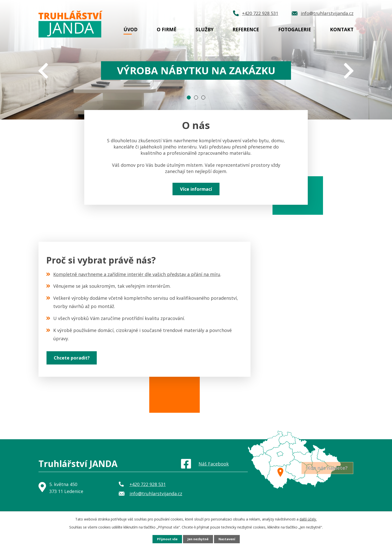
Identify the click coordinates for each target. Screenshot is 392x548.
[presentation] (43, 72)
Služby (204, 29)
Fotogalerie (295, 29)
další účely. (308, 519)
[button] (189, 97)
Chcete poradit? (78, 367)
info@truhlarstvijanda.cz (156, 504)
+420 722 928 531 (148, 495)
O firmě (167, 29)
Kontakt (342, 29)
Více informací (196, 191)
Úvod (130, 29)
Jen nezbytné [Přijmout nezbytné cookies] (198, 539)
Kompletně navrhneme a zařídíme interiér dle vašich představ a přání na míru (137, 278)
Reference (246, 29)
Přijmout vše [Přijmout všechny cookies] (165, 539)
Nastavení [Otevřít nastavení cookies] (229, 539)
